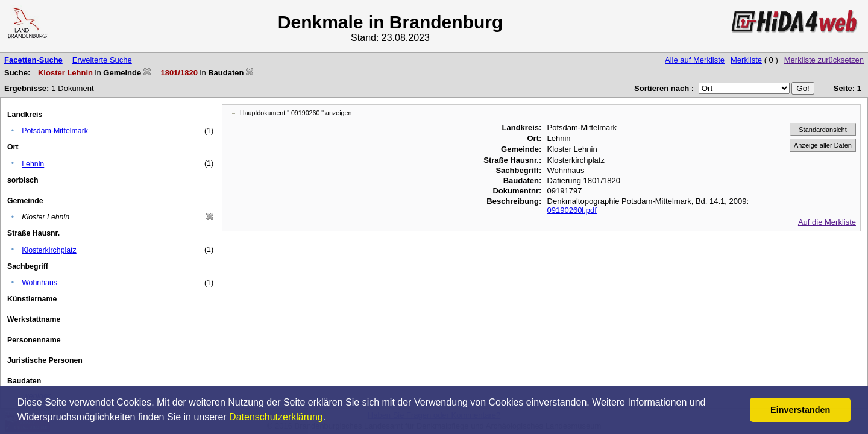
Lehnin (33, 164)
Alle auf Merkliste (695, 60)
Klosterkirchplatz (49, 250)
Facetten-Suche (33, 60)
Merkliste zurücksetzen (824, 60)
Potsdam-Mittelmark (55, 131)
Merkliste (746, 60)
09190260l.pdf (572, 210)
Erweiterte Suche (102, 60)
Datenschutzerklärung (276, 417)
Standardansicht (823, 130)
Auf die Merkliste (827, 222)
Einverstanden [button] (800, 410)
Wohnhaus (39, 283)
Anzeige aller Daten (823, 145)
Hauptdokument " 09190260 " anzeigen (296, 113)
